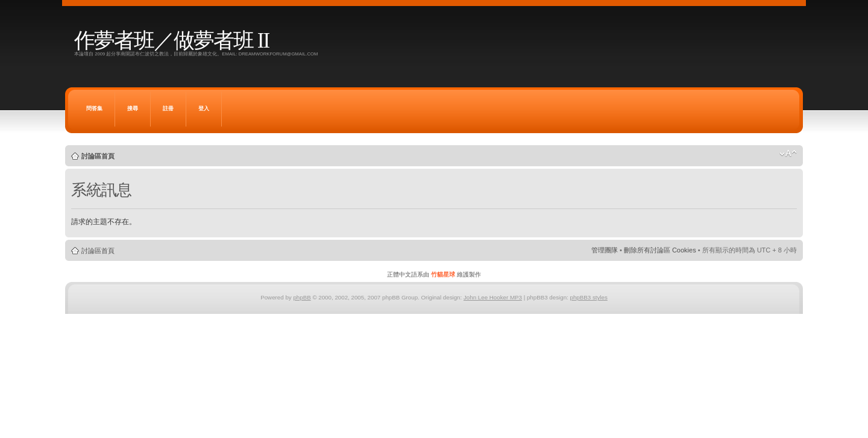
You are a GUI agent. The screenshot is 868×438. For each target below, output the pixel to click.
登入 (204, 108)
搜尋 (133, 108)
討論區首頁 (98, 156)
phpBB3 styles (588, 297)
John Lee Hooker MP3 (493, 297)
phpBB (302, 297)
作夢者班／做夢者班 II (171, 41)
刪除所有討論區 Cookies (660, 250)
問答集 (94, 108)
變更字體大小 (788, 154)
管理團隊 (605, 250)
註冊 (168, 108)
